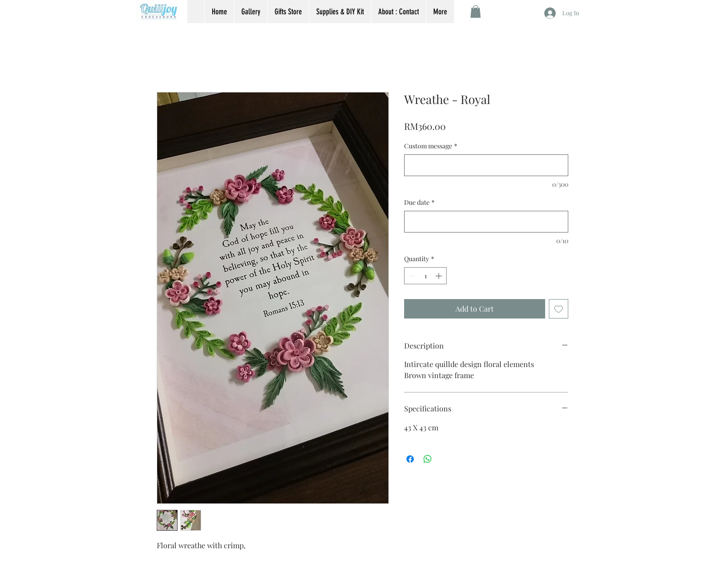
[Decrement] (411, 276)
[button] (476, 11)
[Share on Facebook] (410, 459)
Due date (419, 202)
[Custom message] (486, 165)
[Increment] (439, 276)
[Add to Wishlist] (559, 309)
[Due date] (486, 222)
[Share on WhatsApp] (428, 459)
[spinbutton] (425, 276)
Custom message (431, 146)
